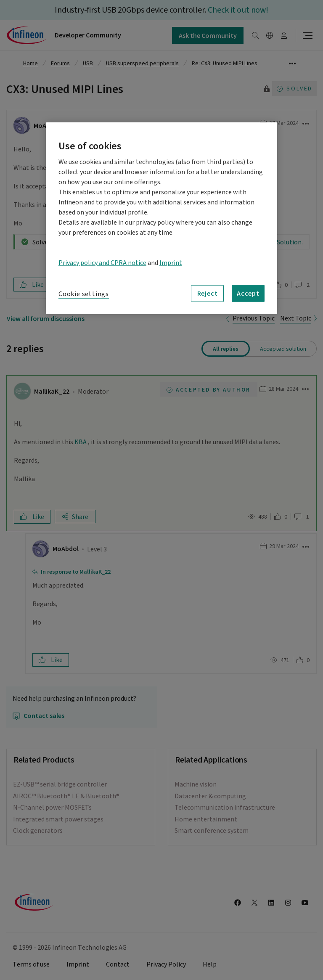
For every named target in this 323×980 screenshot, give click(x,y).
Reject (208, 293)
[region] (161, 218)
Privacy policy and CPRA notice (102, 262)
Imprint (171, 262)
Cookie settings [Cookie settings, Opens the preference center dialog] (84, 294)
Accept (248, 293)
